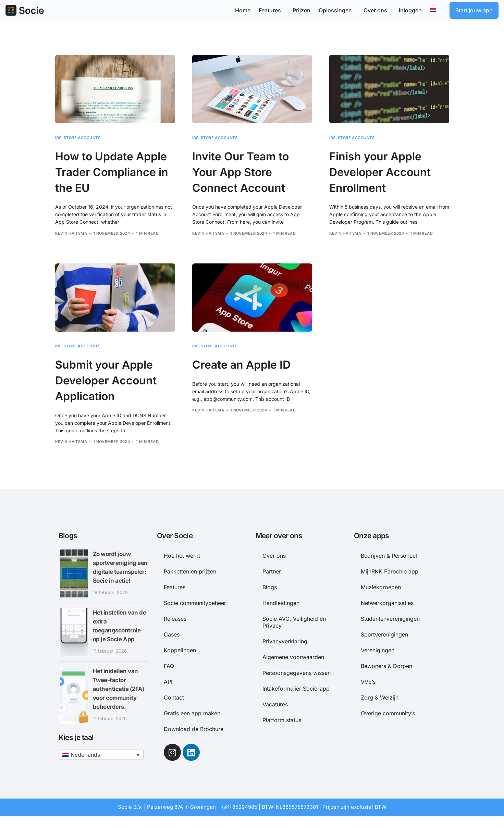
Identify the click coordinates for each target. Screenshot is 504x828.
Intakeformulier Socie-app (296, 689)
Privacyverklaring (285, 641)
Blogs (270, 587)
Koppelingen (180, 650)
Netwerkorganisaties (387, 603)
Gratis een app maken (192, 713)
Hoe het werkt (182, 556)
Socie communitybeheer (195, 603)
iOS (58, 138)
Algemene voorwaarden (293, 657)
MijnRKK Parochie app (390, 571)
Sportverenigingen (384, 634)
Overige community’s (388, 713)
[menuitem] (436, 10)
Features (272, 10)
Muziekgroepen (381, 587)
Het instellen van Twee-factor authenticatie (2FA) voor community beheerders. (120, 696)
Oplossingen (337, 10)
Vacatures (275, 704)
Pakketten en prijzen (190, 571)
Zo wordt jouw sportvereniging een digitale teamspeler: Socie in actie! (119, 571)
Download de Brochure (194, 729)
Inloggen (410, 10)
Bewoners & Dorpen (386, 666)
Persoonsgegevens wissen (297, 673)
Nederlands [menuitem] (85, 762)
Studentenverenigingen (390, 619)
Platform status (282, 720)
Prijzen (302, 10)
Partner (272, 571)
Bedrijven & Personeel (389, 556)
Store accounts (82, 138)
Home (243, 10)
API (168, 682)
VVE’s (368, 682)
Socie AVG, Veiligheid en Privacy (294, 622)
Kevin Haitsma (71, 233)
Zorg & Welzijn (380, 697)
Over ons (377, 10)
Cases (172, 634)
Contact (174, 697)
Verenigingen (378, 650)
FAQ (169, 666)
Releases (175, 619)
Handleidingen (281, 603)
